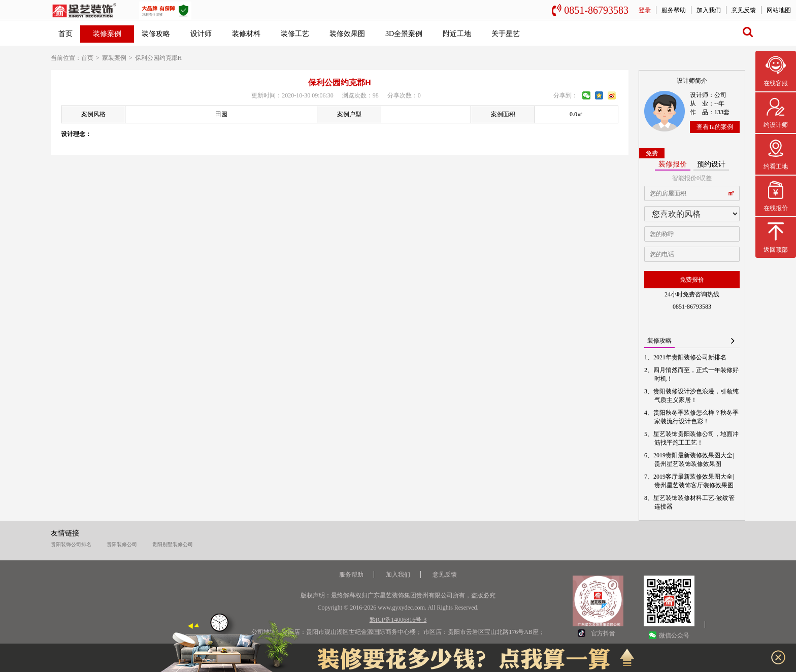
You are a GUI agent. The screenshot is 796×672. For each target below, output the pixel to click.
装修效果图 (347, 34)
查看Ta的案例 (715, 127)
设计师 (201, 34)
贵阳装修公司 (122, 544)
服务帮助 (674, 10)
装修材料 (246, 34)
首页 (65, 34)
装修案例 (107, 34)
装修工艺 (295, 34)
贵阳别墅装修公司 (173, 544)
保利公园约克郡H (159, 58)
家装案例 (114, 58)
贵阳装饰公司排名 (71, 544)
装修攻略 (156, 34)
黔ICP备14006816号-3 (398, 620)
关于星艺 (506, 34)
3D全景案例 (404, 34)
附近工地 (457, 34)
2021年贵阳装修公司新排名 (690, 357)
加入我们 (709, 10)
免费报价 (692, 280)
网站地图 (779, 10)
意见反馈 (744, 10)
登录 (645, 10)
